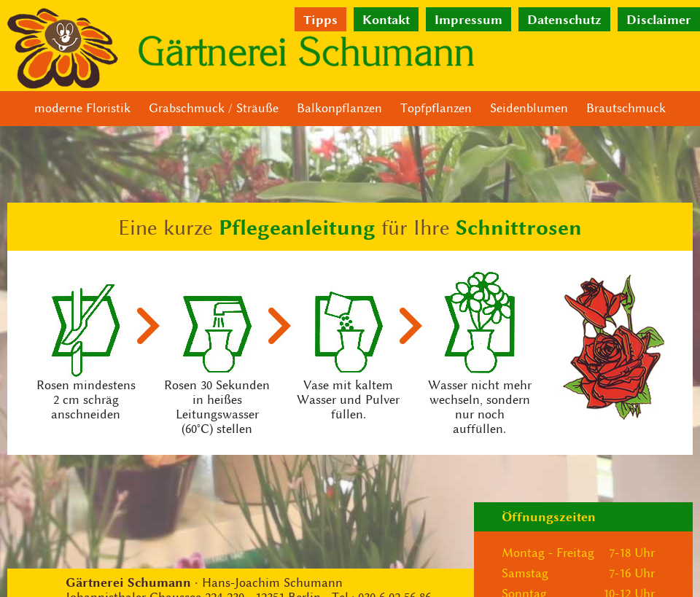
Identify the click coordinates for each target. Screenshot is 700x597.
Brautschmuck (626, 108)
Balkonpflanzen (339, 108)
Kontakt (386, 19)
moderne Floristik (82, 108)
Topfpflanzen (436, 108)
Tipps (320, 19)
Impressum (468, 19)
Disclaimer (659, 19)
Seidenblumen (529, 108)
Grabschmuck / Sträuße (214, 108)
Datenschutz (564, 19)
